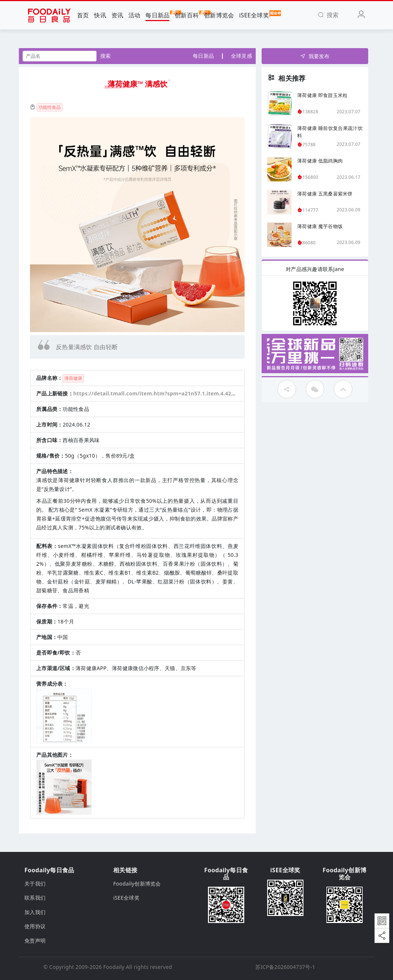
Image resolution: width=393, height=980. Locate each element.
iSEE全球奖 (254, 15)
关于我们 (35, 884)
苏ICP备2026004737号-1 (285, 967)
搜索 (106, 56)
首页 (83, 15)
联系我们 (35, 898)
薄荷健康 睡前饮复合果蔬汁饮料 (330, 132)
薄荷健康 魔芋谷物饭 (320, 226)
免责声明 (35, 941)
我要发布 (315, 56)
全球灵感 (241, 56)
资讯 (117, 15)
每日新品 (157, 15)
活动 (135, 15)
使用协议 (35, 926)
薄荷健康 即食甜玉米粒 (322, 95)
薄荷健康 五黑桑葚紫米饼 (325, 194)
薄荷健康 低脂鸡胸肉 (320, 161)
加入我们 (35, 912)
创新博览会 (219, 15)
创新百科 (187, 15)
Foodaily (114, 967)
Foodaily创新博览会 (137, 884)
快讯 (100, 15)
